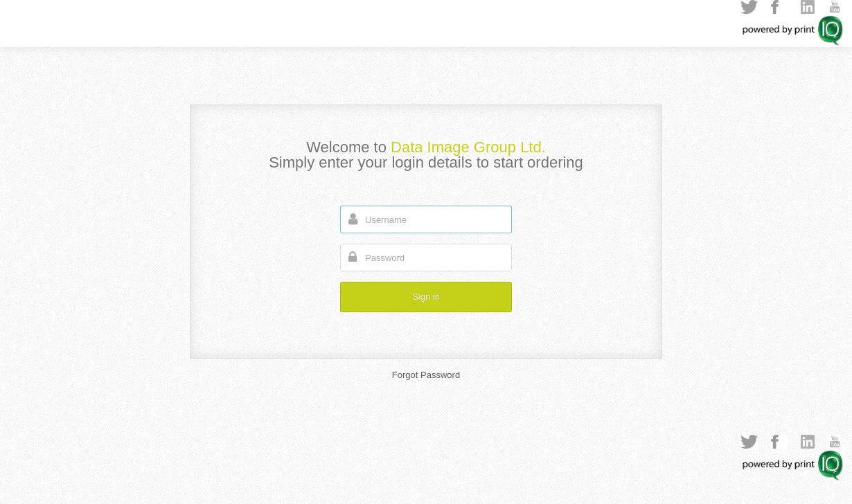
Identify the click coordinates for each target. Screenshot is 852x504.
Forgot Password (426, 375)
